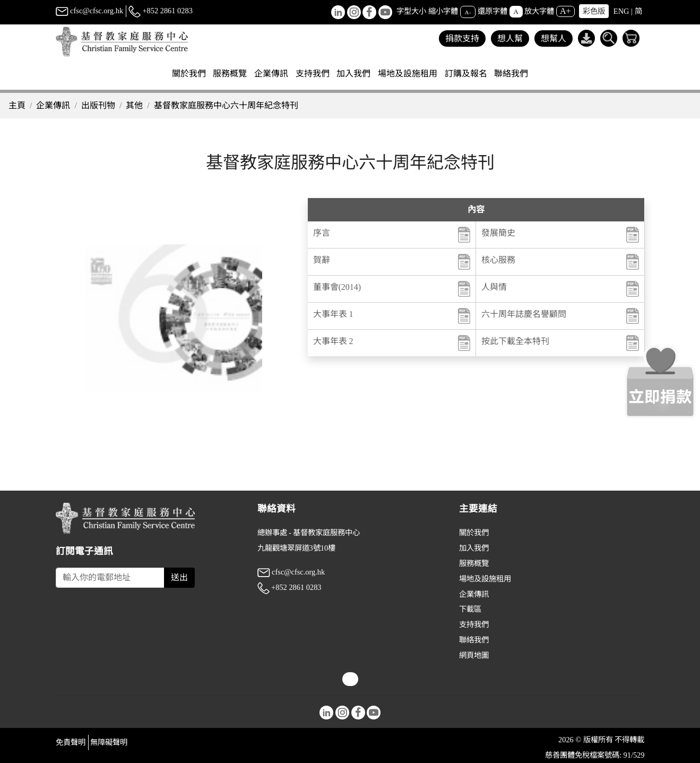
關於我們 (474, 533)
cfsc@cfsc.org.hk (90, 11)
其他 (134, 105)
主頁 (17, 105)
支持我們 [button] (313, 74)
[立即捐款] (660, 382)
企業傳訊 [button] (271, 74)
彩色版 (594, 11)
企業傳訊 (53, 105)
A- (468, 12)
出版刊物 (98, 105)
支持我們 (474, 624)
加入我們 (474, 548)
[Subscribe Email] (110, 578)
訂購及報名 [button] (466, 74)
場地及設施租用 (485, 579)
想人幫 (510, 38)
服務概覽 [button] (230, 74)
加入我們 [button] (353, 74)
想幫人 (554, 38)
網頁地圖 (474, 655)
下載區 (470, 609)
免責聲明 (71, 742)
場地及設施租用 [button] (408, 74)
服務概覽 (474, 563)
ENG (621, 11)
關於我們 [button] (189, 74)
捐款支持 (462, 38)
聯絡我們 (511, 74)
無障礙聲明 (109, 742)
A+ (565, 11)
